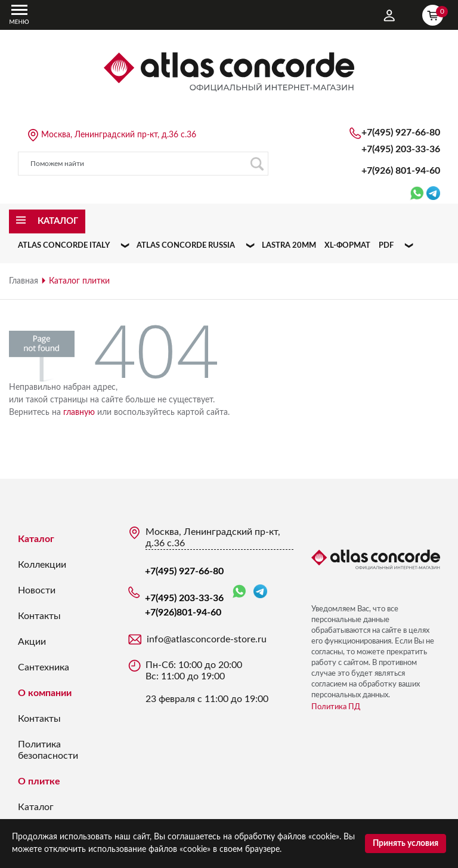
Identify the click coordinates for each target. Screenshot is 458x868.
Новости (37, 590)
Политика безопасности (48, 750)
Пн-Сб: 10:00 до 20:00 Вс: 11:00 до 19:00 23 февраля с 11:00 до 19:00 (207, 682)
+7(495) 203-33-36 (401, 149)
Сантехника (44, 667)
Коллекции (42, 565)
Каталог (36, 539)
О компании (45, 693)
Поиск (257, 164)
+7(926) (401, 171)
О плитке (39, 781)
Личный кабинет (389, 16)
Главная (24, 281)
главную (79, 413)
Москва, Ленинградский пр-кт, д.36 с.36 (119, 135)
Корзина (435, 14)
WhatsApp (239, 592)
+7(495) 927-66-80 (401, 133)
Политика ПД (336, 707)
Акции (32, 642)
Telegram (260, 591)
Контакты (39, 616)
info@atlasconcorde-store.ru (207, 639)
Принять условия (406, 844)
